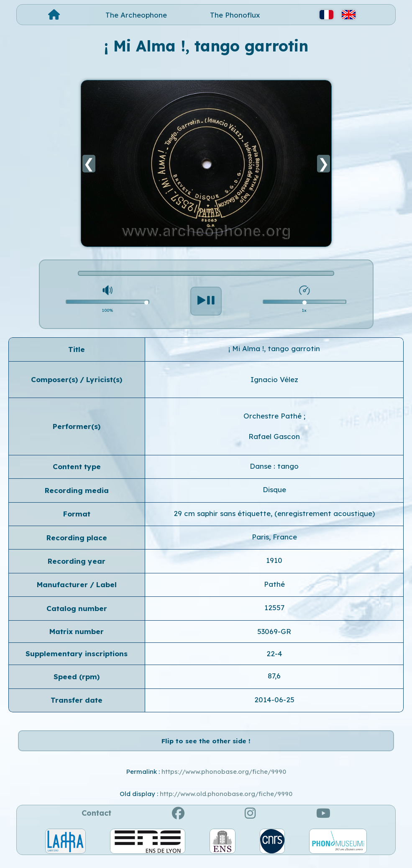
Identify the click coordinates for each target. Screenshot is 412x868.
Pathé (274, 584)
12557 (274, 607)
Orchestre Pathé (274, 416)
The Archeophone (136, 15)
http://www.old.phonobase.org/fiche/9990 (226, 803)
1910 (274, 560)
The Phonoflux (235, 15)
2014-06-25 (274, 700)
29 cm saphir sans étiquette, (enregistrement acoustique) (274, 513)
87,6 (274, 676)
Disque (274, 489)
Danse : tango (274, 466)
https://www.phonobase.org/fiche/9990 (224, 780)
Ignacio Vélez (274, 379)
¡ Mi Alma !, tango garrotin (274, 348)
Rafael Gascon (274, 436)
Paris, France (274, 537)
